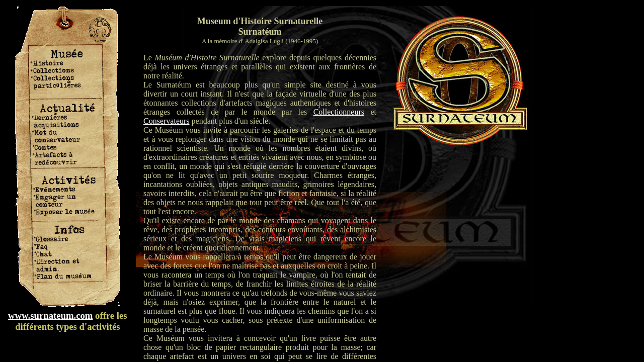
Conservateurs (167, 121)
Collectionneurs (339, 112)
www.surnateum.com (50, 315)
